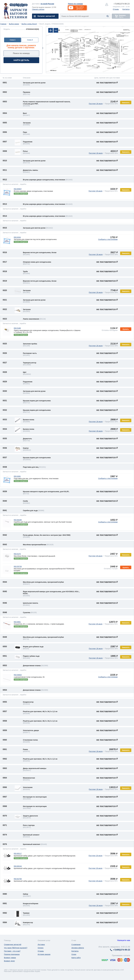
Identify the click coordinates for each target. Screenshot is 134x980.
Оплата (40, 948)
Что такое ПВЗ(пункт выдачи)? (16, 948)
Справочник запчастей (13, 945)
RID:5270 (17, 554)
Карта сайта (76, 958)
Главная (3, 24)
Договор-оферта (78, 948)
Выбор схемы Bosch (29, 24)
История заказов (44, 954)
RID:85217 (18, 854)
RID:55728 (18, 566)
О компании (76, 945)
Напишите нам (124, 940)
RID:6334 (17, 237)
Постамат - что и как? (12, 951)
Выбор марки (14, 24)
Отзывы (116, 9)
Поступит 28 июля (96, 104)
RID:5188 (17, 328)
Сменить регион (38, 9)
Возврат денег (9, 961)
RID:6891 (17, 622)
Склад (74, 954)
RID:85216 (18, 866)
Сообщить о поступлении (108, 239)
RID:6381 (17, 476)
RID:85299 (18, 520)
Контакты (126, 9)
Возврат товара (10, 958)
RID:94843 (18, 675)
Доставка (41, 945)
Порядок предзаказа (12, 954)
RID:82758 (18, 879)
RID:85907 (18, 189)
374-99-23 (122, 4)
